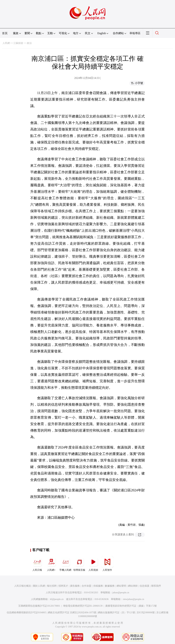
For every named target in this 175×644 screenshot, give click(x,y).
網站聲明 (121, 586)
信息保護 (144, 586)
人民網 (6, 43)
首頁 (5, 33)
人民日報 (37, 564)
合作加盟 (86, 586)
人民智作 (107, 564)
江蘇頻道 (18, 43)
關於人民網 (39, 586)
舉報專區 (135, 33)
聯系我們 (156, 586)
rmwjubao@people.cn (133, 599)
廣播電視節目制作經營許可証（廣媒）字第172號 (131, 606)
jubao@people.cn (121, 593)
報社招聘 (52, 586)
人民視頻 (93, 564)
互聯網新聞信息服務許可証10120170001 (39, 606)
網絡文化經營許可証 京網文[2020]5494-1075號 (72, 612)
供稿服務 (98, 586)
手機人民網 (65, 564)
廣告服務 (75, 586)
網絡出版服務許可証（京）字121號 (116, 612)
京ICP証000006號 (146, 612)
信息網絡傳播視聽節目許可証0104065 (26, 612)
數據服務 (110, 586)
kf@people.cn (57, 599)
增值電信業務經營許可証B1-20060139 (83, 606)
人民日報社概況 (23, 586)
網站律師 (133, 586)
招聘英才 (63, 586)
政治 (29, 43)
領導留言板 (79, 564)
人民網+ (51, 564)
